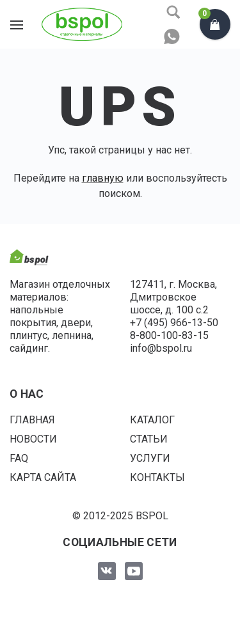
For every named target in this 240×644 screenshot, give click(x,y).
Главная (32, 420)
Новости (33, 439)
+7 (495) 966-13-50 (174, 323)
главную (103, 178)
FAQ (19, 458)
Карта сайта (43, 477)
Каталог (152, 420)
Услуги (150, 458)
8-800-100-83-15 (169, 335)
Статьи (149, 439)
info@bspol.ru (161, 348)
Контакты (157, 477)
